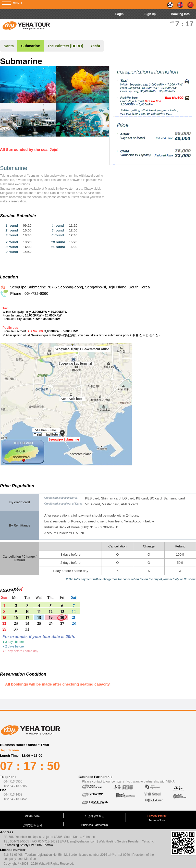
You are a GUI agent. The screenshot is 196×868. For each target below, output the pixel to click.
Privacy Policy (157, 816)
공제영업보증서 (32, 825)
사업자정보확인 (95, 816)
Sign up (150, 14)
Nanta (9, 46)
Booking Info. (181, 14)
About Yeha (32, 816)
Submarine (31, 46)
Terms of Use (157, 820)
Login (120, 14)
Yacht (95, 46)
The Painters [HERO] (65, 46)
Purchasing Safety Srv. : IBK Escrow (28, 845)
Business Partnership (95, 825)
